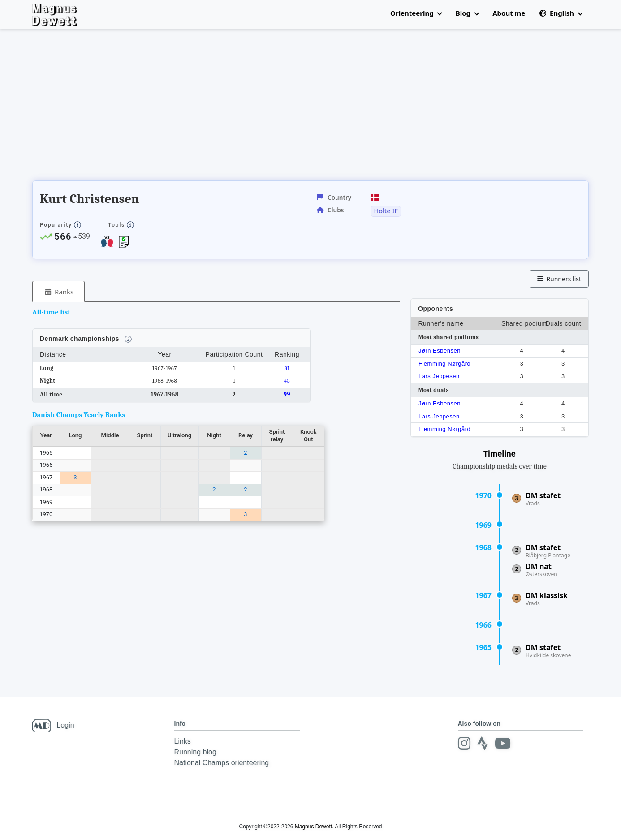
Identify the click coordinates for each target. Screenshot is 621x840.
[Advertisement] (195, 108)
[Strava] (483, 743)
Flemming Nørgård (444, 364)
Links (183, 741)
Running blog (195, 752)
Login (65, 725)
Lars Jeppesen (439, 376)
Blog (467, 13)
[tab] (58, 291)
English (561, 13)
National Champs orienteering (222, 763)
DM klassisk (547, 595)
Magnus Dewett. (314, 827)
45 (287, 381)
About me (509, 13)
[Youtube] (503, 743)
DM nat (539, 566)
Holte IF (386, 211)
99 (287, 394)
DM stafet (543, 495)
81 (287, 368)
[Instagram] (464, 743)
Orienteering (416, 13)
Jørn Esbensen (440, 351)
